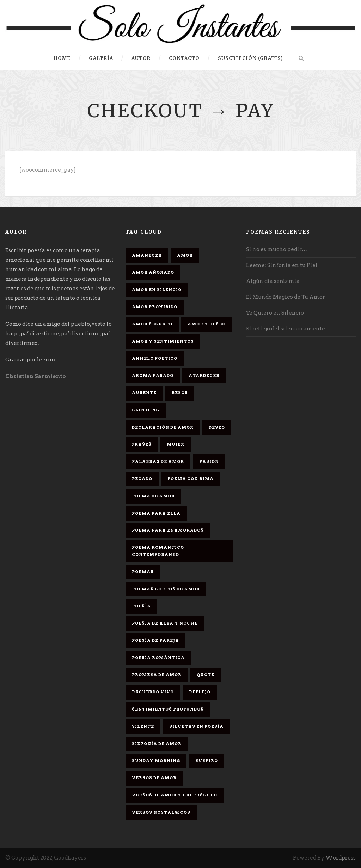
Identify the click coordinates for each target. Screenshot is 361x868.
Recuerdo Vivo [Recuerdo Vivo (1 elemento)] (153, 692)
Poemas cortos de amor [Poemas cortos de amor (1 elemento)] (166, 589)
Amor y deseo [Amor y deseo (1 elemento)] (207, 324)
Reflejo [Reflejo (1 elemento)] (200, 692)
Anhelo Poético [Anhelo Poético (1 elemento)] (155, 358)
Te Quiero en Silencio (275, 313)
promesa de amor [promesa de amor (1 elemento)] (157, 675)
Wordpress (341, 858)
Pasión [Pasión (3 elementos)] (209, 461)
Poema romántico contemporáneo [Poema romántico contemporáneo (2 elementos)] (158, 551)
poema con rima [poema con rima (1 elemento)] (191, 479)
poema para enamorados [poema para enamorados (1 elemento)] (168, 530)
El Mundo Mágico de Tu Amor (286, 297)
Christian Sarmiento (36, 376)
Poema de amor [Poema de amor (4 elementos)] (153, 496)
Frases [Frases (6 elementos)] (142, 444)
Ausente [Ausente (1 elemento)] (144, 393)
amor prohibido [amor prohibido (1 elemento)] (155, 307)
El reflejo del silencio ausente (286, 329)
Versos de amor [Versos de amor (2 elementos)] (154, 778)
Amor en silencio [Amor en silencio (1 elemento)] (157, 290)
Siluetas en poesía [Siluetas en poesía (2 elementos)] (196, 726)
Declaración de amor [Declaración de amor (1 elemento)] (163, 427)
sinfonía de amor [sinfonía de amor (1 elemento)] (157, 744)
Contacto (184, 58)
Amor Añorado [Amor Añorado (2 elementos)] (153, 272)
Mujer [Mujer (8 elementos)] (176, 444)
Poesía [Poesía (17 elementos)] (141, 606)
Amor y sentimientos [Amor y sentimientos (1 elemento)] (163, 341)
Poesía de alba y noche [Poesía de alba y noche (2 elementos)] (165, 623)
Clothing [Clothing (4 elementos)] (146, 410)
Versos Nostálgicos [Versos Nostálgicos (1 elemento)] (161, 812)
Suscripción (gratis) (250, 58)
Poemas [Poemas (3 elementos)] (143, 572)
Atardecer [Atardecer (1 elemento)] (204, 376)
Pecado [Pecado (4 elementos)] (142, 479)
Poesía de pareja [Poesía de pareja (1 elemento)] (155, 640)
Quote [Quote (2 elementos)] (206, 675)
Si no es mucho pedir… (277, 249)
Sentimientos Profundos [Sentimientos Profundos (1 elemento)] (168, 709)
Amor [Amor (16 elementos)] (185, 255)
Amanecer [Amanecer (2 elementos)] (147, 255)
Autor (141, 58)
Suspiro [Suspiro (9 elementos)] (207, 761)
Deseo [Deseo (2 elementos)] (217, 427)
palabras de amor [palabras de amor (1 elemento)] (158, 461)
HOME (62, 58)
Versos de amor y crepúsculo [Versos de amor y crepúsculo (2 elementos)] (175, 795)
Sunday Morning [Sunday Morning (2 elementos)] (156, 761)
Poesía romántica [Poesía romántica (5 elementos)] (158, 658)
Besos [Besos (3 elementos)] (180, 393)
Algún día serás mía (273, 281)
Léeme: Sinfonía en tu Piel (282, 265)
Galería (101, 58)
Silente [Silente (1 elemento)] (143, 726)
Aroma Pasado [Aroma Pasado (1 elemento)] (153, 376)
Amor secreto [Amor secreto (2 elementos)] (152, 324)
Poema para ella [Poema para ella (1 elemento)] (156, 513)
